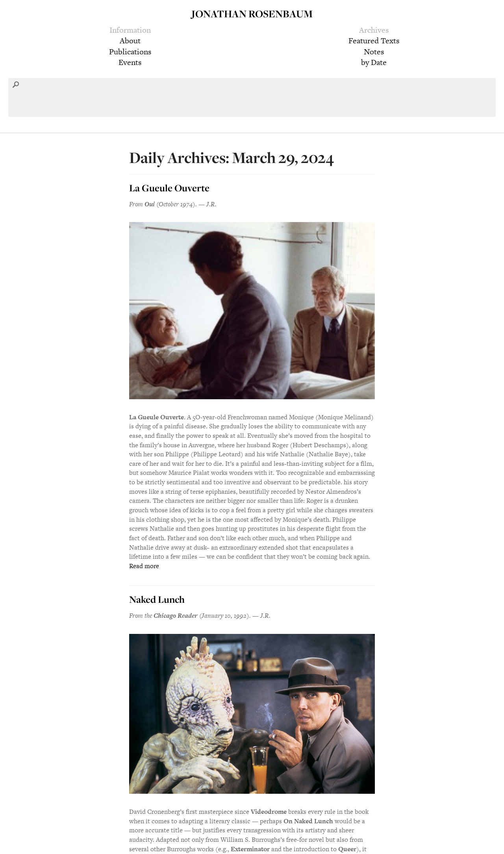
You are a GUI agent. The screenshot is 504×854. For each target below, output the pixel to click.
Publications (130, 52)
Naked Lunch (157, 599)
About (130, 41)
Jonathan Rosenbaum (252, 14)
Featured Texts (374, 41)
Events (130, 62)
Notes (374, 52)
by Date (374, 62)
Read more (144, 566)
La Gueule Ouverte (169, 188)
